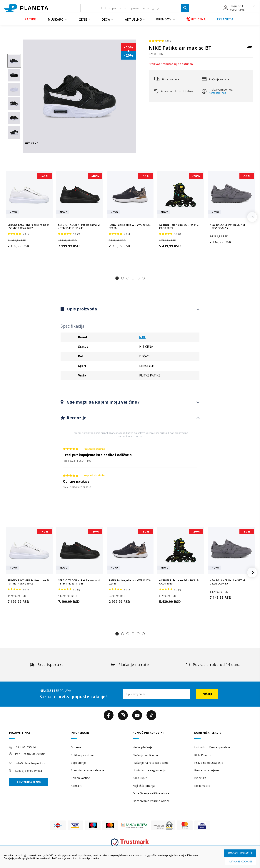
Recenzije (76, 417)
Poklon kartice (80, 778)
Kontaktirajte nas (29, 782)
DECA (106, 19)
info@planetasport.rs (30, 763)
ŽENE (83, 19)
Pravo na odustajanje (209, 763)
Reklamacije (202, 786)
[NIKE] (250, 49)
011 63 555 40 (26, 747)
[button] (234, 8)
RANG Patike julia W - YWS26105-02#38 (130, 227)
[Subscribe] (207, 694)
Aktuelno (134, 19)
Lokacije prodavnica (29, 771)
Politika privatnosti (84, 755)
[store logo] (26, 8)
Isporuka (200, 778)
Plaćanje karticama (145, 755)
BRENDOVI (164, 19)
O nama (76, 747)
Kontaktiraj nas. (218, 93)
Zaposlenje (78, 763)
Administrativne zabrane (87, 770)
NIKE (142, 337)
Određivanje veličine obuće (151, 793)
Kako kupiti (140, 778)
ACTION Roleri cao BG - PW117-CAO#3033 (179, 227)
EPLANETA (225, 19)
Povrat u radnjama (207, 770)
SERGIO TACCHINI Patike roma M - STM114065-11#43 (79, 227)
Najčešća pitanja (144, 786)
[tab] (130, 309)
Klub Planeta (203, 755)
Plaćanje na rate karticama (151, 763)
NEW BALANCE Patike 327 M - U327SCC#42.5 (228, 227)
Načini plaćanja (142, 747)
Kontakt (76, 786)
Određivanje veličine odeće (151, 801)
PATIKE (30, 19)
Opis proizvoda (81, 309)
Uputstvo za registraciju (149, 770)
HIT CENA (196, 19)
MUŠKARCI (56, 19)
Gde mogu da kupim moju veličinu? (102, 402)
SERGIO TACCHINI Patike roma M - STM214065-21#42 (28, 227)
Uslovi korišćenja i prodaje (212, 747)
